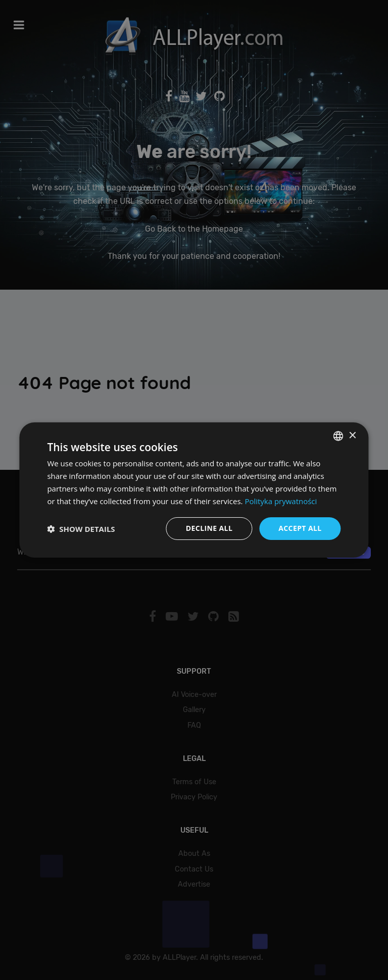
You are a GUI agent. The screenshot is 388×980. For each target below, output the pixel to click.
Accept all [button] (300, 528)
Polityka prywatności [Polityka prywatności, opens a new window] (281, 501)
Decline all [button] (209, 528)
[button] (81, 529)
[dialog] (194, 490)
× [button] (352, 435)
